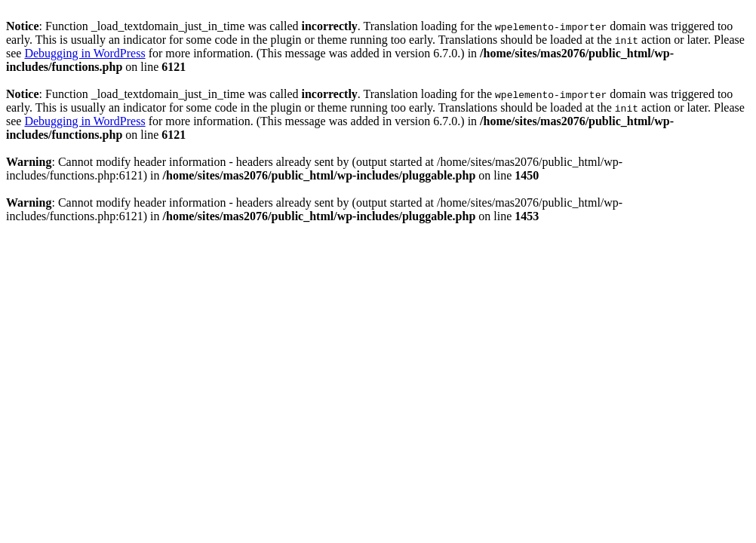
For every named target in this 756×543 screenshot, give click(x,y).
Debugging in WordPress (85, 53)
